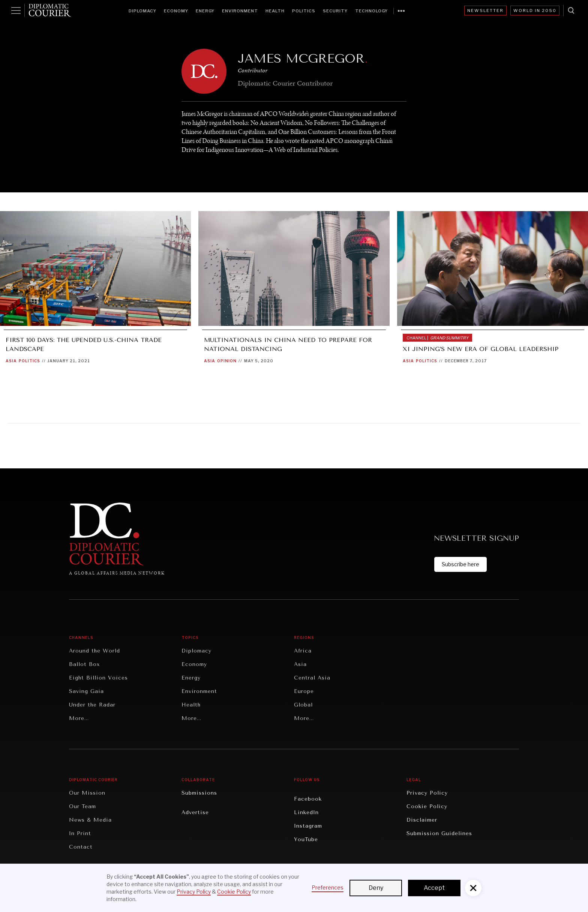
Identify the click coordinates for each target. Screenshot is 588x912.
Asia (11, 361)
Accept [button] (434, 888)
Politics (304, 11)
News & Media (90, 820)
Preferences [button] (328, 887)
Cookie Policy (427, 806)
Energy (205, 11)
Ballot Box (84, 664)
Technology (371, 11)
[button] (473, 888)
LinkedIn (306, 812)
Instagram (308, 826)
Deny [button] (376, 888)
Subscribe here (460, 564)
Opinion (227, 361)
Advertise (195, 812)
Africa (303, 651)
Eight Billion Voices (98, 678)
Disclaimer (422, 820)
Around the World (94, 651)
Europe (304, 691)
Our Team (82, 806)
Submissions (199, 793)
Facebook (308, 799)
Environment (240, 11)
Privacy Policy (427, 793)
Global (303, 705)
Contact (81, 847)
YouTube (306, 839)
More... (79, 718)
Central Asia (312, 678)
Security (335, 11)
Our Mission (87, 793)
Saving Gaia (86, 691)
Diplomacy (142, 11)
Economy (176, 11)
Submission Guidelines (439, 833)
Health (275, 11)
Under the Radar (92, 705)
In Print (80, 833)
